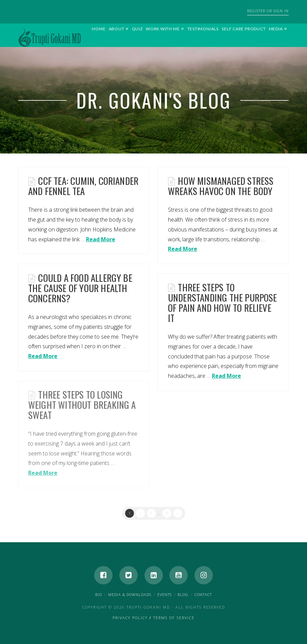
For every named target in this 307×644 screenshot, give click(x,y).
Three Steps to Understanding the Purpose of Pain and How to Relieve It (223, 303)
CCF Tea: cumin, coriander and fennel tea (83, 186)
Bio (99, 594)
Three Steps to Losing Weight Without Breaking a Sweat (82, 405)
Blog (183, 594)
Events (165, 594)
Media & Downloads (130, 594)
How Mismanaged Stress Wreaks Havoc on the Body (221, 186)
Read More (101, 239)
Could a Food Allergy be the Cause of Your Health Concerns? (80, 288)
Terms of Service (174, 618)
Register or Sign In (268, 11)
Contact (203, 594)
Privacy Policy (130, 618)
